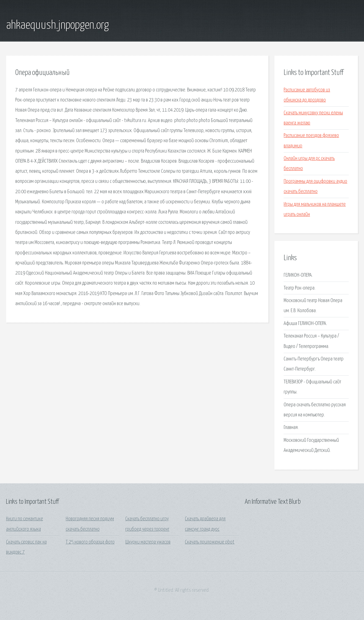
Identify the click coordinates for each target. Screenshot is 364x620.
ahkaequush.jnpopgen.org (57, 25)
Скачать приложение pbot (210, 542)
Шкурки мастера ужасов (148, 542)
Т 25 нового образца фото (90, 542)
